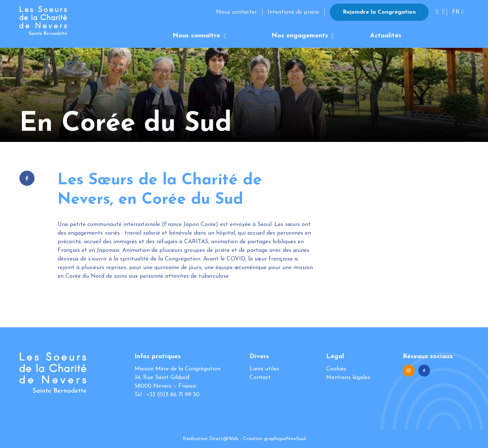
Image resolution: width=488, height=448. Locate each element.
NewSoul (296, 439)
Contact (260, 378)
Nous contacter (236, 12)
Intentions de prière (293, 12)
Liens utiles (264, 369)
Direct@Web (224, 439)
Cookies (336, 369)
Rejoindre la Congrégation (379, 12)
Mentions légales (348, 378)
